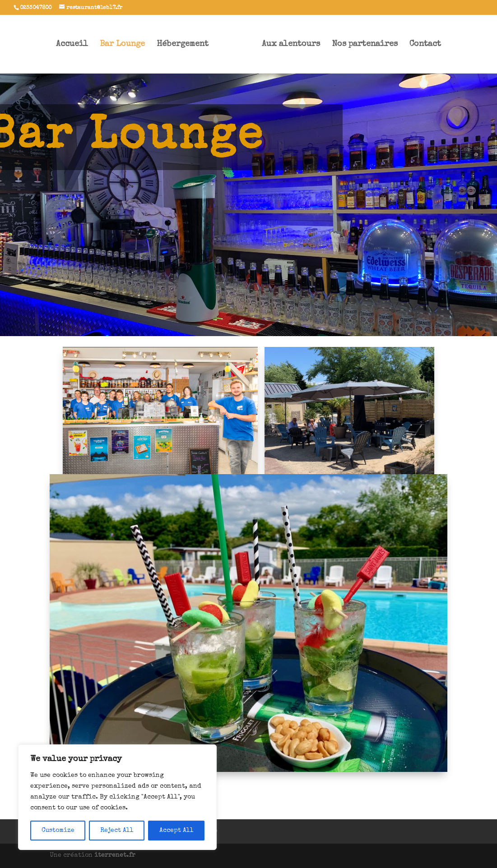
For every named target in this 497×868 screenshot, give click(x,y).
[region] (117, 797)
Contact (425, 45)
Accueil (72, 45)
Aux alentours (291, 45)
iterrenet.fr (115, 855)
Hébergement (183, 45)
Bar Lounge (122, 45)
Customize (58, 831)
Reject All (117, 831)
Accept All (177, 831)
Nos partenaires (365, 45)
